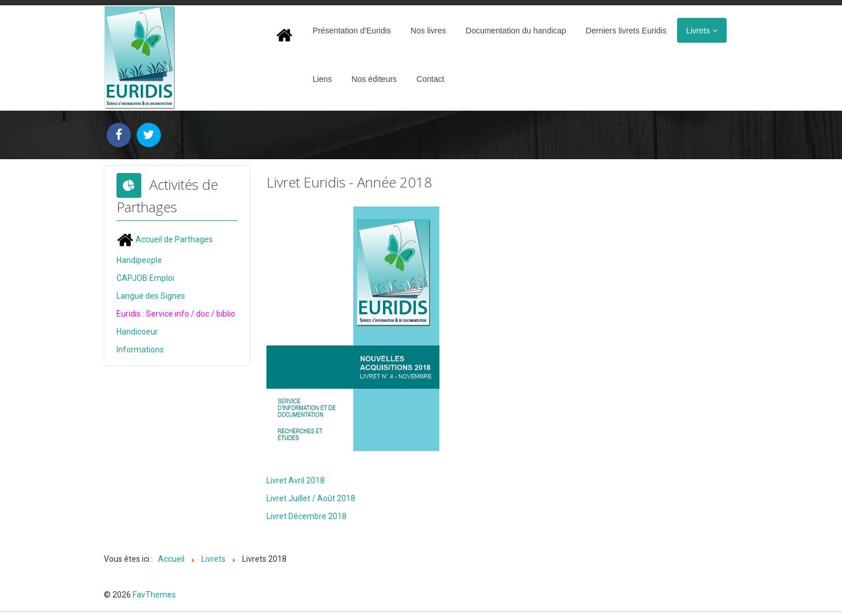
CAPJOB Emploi (145, 278)
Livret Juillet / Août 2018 (311, 498)
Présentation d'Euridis (352, 31)
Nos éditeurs (375, 79)
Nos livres (428, 31)
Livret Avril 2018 (296, 480)
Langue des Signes (151, 296)
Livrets (698, 31)
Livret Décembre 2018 (307, 516)
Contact (430, 79)
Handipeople (139, 260)
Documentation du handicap (516, 31)
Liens (322, 79)
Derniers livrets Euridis (626, 31)
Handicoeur (137, 332)
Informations (140, 350)
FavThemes (154, 595)
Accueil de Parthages (165, 239)
